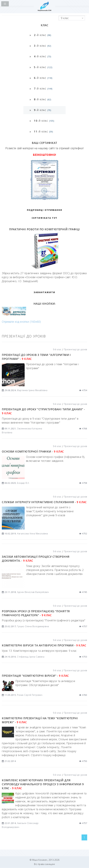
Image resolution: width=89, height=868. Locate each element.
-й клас (43, 35)
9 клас (65, 18)
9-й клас (57, 349)
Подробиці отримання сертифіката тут (44, 214)
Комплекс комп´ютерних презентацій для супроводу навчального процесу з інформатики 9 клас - (43, 784)
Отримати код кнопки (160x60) (21, 322)
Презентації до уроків (76, 349)
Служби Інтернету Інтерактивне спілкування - (44, 502)
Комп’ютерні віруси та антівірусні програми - (44, 645)
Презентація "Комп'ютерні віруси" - (35, 676)
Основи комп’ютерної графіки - (33, 451)
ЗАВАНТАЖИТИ (44, 292)
